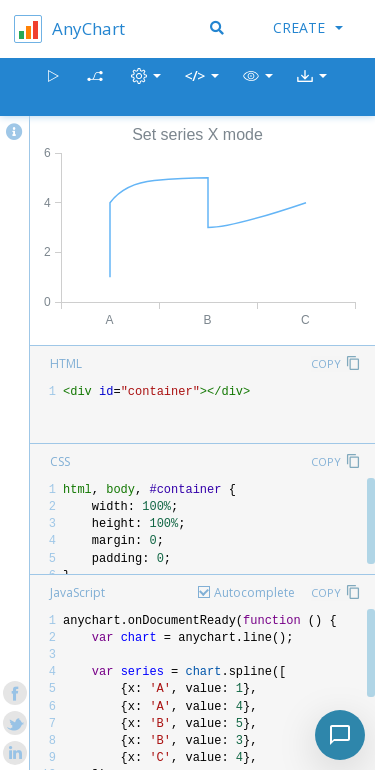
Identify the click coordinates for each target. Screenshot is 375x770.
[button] (258, 87)
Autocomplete (254, 592)
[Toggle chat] (340, 735)
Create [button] (308, 27)
